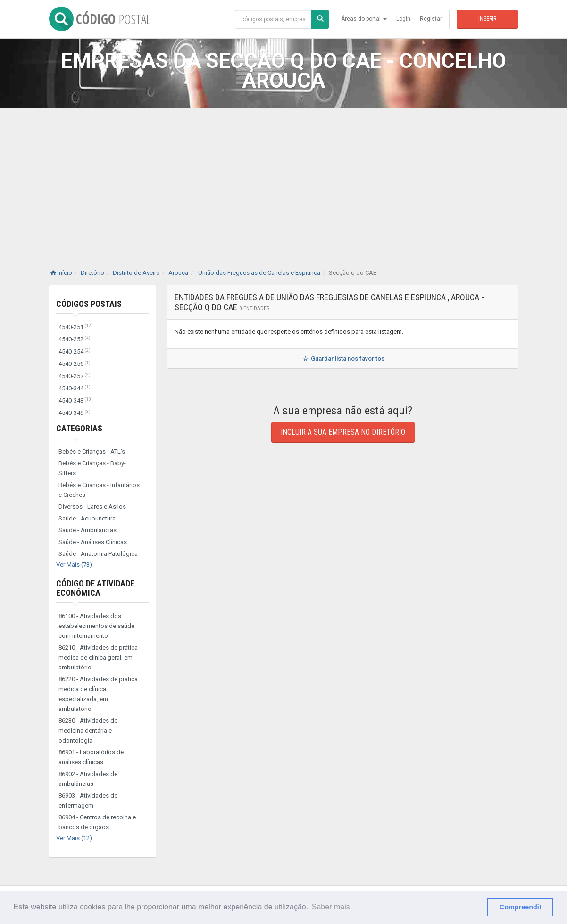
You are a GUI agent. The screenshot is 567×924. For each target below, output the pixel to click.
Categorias (79, 428)
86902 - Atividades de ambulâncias (88, 779)
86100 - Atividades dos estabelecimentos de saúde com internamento (96, 626)
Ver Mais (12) (74, 838)
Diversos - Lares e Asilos (92, 507)
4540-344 (75, 388)
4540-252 (75, 339)
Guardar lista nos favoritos (343, 359)
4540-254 (75, 351)
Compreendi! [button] (521, 907)
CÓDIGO (100, 19)
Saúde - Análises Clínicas (93, 542)
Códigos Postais (89, 304)
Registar (431, 19)
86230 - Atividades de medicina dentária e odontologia (88, 730)
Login (403, 19)
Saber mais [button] (331, 907)
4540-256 (75, 364)
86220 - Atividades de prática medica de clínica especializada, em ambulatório (98, 694)
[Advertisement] (283, 179)
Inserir (487, 19)
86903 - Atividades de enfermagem (88, 800)
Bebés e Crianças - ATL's (92, 451)
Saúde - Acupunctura (87, 518)
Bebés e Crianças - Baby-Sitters (92, 468)
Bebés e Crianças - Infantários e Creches (99, 490)
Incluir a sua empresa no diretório (343, 432)
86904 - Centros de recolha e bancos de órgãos (97, 822)
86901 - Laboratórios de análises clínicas (91, 757)
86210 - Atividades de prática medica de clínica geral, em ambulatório (98, 657)
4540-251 (76, 327)
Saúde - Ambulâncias (88, 530)
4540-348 (76, 400)
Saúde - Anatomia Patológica (98, 554)
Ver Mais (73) (74, 565)
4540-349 (75, 413)
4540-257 (75, 376)
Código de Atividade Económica (95, 588)
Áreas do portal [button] (364, 19)
